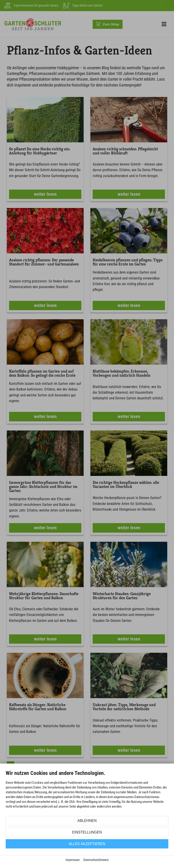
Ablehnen (87, 821)
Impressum (73, 860)
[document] (87, 793)
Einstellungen (87, 832)
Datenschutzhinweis (96, 860)
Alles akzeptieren (87, 844)
